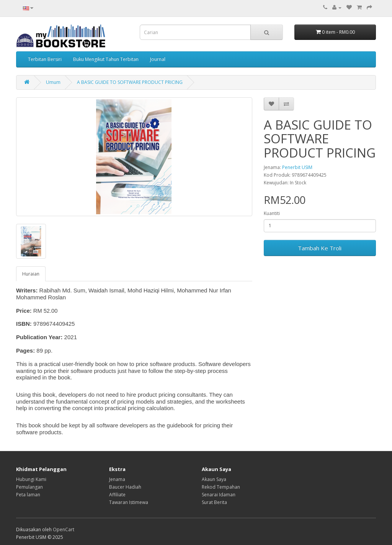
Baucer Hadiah (125, 487)
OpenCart (64, 529)
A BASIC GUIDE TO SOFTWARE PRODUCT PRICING (130, 82)
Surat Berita (214, 502)
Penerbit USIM (297, 167)
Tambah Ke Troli (320, 248)
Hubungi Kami (31, 479)
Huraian (31, 274)
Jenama (117, 479)
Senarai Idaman (219, 495)
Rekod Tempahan (221, 487)
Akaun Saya (214, 479)
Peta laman (28, 495)
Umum (53, 82)
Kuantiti (272, 213)
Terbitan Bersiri (45, 59)
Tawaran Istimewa (129, 502)
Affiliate (117, 495)
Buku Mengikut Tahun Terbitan (106, 59)
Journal (158, 59)
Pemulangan (29, 487)
